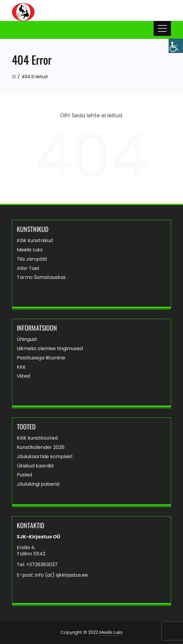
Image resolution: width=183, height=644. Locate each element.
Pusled (24, 475)
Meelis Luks (30, 250)
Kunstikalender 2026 (41, 448)
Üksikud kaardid (35, 466)
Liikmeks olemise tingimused (50, 349)
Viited (23, 376)
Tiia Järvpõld (32, 259)
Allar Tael (28, 269)
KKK (21, 367)
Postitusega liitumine (41, 358)
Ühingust (27, 340)
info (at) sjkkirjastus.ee (61, 575)
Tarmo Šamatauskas (41, 278)
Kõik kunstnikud (35, 241)
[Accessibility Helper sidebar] (176, 46)
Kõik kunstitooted (37, 438)
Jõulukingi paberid (38, 484)
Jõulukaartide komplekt (45, 457)
